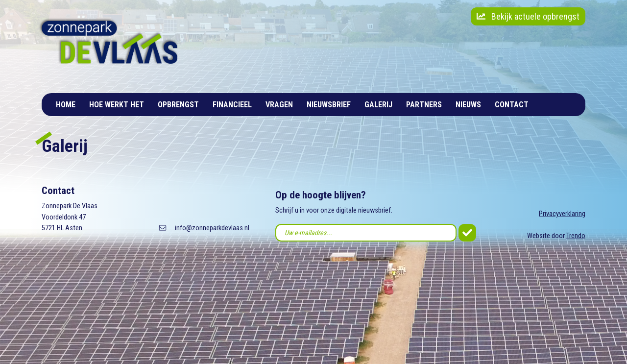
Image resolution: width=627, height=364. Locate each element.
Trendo (576, 236)
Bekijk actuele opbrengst (528, 16)
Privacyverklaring (562, 214)
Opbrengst (178, 105)
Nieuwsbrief (329, 105)
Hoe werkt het (117, 105)
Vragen (279, 105)
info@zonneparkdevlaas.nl (212, 228)
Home (66, 105)
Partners (424, 105)
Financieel (232, 105)
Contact (512, 105)
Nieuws (468, 105)
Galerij (378, 105)
